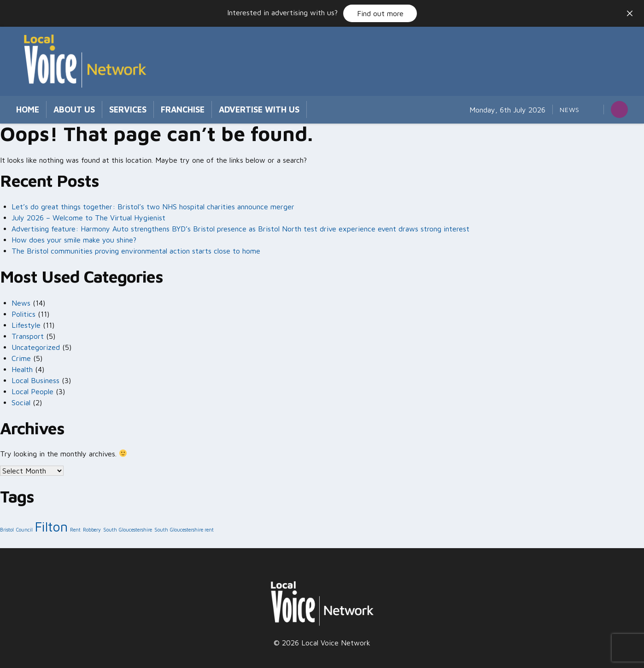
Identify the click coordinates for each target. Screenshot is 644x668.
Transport (28, 336)
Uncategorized (36, 347)
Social (21, 402)
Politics (23, 314)
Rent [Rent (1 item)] (75, 530)
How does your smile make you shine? (74, 240)
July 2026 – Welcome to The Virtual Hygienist (88, 218)
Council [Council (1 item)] (24, 530)
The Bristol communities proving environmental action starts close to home (136, 251)
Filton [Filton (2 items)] (51, 526)
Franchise (183, 109)
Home (28, 109)
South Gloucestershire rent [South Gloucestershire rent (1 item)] (184, 530)
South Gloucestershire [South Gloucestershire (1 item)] (128, 530)
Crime (21, 358)
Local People (32, 391)
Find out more (380, 13)
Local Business (35, 380)
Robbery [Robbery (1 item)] (92, 530)
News (570, 109)
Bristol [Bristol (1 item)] (7, 530)
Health (22, 369)
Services (128, 109)
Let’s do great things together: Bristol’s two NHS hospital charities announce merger (154, 207)
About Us (74, 109)
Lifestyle (26, 325)
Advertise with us (259, 109)
